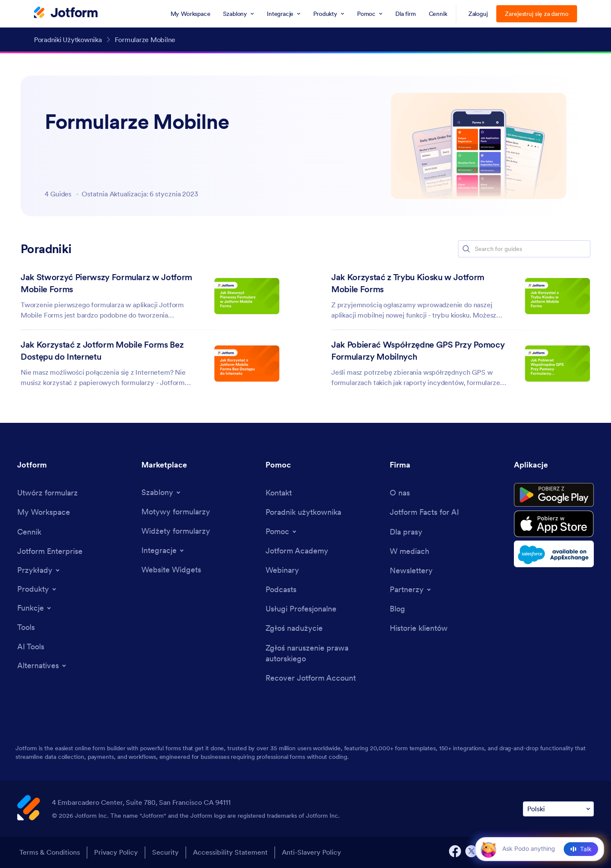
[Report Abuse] (294, 628)
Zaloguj (478, 14)
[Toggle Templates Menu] (162, 492)
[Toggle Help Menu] (282, 532)
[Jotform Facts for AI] (424, 512)
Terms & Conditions (50, 852)
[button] (466, 249)
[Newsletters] (411, 570)
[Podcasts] (281, 589)
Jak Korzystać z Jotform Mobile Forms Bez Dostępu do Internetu (102, 351)
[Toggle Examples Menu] (39, 570)
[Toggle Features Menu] (35, 608)
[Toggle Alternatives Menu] (42, 666)
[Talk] (581, 849)
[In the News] (409, 551)
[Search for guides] (532, 249)
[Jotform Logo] (66, 13)
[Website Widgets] (171, 570)
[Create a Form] (47, 493)
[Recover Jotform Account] (311, 678)
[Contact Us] (279, 493)
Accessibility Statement (230, 852)
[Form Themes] (176, 512)
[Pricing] (29, 532)
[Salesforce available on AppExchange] (554, 554)
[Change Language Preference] (558, 809)
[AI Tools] (31, 646)
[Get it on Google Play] (554, 495)
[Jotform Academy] (297, 551)
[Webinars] (282, 570)
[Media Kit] (406, 532)
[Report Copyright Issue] (323, 653)
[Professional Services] (301, 609)
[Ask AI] (536, 849)
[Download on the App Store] (554, 524)
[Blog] (397, 609)
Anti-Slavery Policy (312, 852)
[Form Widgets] (176, 531)
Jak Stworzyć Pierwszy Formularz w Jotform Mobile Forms (106, 283)
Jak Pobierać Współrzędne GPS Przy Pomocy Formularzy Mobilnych (418, 351)
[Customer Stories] (419, 628)
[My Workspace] (44, 512)
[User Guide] (303, 512)
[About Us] (400, 493)
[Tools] (26, 627)
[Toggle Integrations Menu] (163, 550)
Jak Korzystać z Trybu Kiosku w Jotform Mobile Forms (408, 283)
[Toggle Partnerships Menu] (411, 590)
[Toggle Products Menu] (37, 589)
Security (165, 852)
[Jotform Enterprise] (50, 551)
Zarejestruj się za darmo (537, 14)
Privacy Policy (116, 852)
